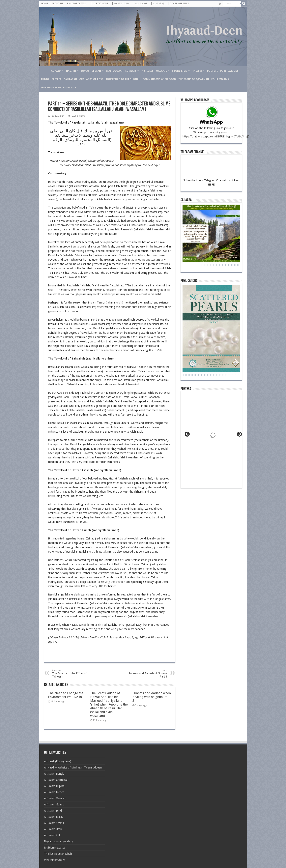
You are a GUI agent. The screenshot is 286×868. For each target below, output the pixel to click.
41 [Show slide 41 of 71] (228, 265)
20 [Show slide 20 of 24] (235, 375)
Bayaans (68, 88)
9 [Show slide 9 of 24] (202, 375)
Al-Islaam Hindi (53, 811)
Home (44, 71)
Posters (213, 71)
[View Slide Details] (213, 437)
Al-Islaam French (54, 792)
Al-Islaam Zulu (53, 835)
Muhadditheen (51, 88)
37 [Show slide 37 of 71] (216, 265)
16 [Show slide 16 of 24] (223, 375)
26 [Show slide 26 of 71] (183, 265)
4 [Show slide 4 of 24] (187, 375)
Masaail (161, 71)
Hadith (71, 71)
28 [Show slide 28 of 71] (189, 265)
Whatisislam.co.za (55, 860)
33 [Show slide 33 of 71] (204, 265)
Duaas (85, 71)
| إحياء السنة (157, 4)
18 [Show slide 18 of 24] (229, 375)
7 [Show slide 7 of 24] (196, 375)
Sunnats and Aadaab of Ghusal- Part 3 (147, 674)
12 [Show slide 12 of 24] (211, 375)
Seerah (96, 71)
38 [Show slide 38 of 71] (219, 265)
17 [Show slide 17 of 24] (226, 375)
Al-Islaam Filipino (54, 786)
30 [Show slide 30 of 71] (195, 265)
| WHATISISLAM (121, 4)
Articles (148, 71)
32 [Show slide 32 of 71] (201, 265)
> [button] (239, 434)
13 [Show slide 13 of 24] (214, 375)
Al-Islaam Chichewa (56, 780)
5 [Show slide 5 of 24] (190, 375)
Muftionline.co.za (55, 848)
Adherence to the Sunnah (123, 79)
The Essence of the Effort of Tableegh (72, 674)
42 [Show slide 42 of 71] (231, 265)
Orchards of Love (91, 79)
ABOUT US (57, 4)
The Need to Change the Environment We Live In (66, 695)
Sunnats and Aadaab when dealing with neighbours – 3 (152, 697)
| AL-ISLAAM (140, 4)
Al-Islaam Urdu (53, 829)
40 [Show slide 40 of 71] (225, 265)
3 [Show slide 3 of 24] (185, 375)
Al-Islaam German (55, 798)
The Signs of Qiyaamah (194, 79)
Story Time (180, 71)
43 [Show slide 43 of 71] (234, 265)
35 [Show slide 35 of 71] (210, 265)
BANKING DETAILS (77, 4)
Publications (229, 71)
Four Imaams (220, 79)
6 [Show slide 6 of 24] (193, 375)
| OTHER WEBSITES (178, 4)
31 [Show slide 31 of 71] (198, 265)
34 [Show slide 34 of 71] (207, 265)
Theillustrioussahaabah (58, 854)
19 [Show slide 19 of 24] (232, 375)
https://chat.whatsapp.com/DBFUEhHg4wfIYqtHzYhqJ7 (216, 136)
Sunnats (131, 71)
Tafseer (57, 79)
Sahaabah (70, 79)
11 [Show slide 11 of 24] (208, 375)
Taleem (197, 71)
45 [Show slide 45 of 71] (240, 265)
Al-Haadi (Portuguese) (58, 761)
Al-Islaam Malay (54, 817)
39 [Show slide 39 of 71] (222, 265)
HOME (45, 4)
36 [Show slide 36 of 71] (213, 265)
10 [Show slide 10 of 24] (205, 375)
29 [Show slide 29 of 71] (192, 265)
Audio (45, 79)
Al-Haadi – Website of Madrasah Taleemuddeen (73, 767)
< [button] (187, 434)
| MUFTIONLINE (99, 4)
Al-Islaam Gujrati (54, 804)
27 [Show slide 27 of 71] (186, 265)
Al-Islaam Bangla (54, 774)
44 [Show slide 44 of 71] (237, 265)
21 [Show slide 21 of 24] (238, 375)
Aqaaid (56, 71)
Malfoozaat (115, 71)
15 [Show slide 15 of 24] (220, 375)
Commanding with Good (159, 79)
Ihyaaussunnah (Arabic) (58, 841)
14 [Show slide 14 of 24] (217, 375)
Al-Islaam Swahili (54, 823)
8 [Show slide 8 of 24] (199, 375)
